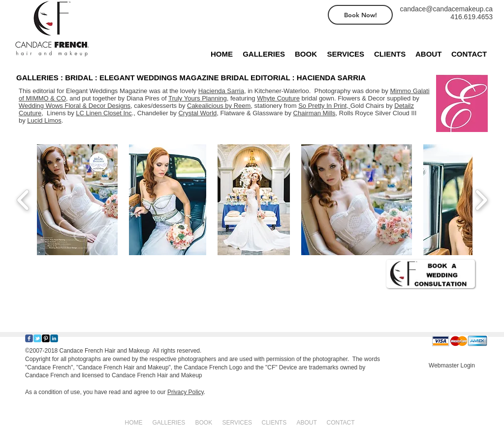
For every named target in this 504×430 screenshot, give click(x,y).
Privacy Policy (186, 392)
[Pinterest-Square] (46, 338)
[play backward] (23, 200)
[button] (77, 200)
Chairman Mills (315, 113)
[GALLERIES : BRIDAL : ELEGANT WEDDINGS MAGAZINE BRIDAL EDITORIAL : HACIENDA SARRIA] (200, 77)
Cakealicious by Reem (219, 106)
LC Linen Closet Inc (104, 113)
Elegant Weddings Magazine (107, 91)
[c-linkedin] (54, 338)
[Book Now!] (360, 15)
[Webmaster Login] (452, 365)
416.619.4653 (472, 17)
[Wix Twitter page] (37, 338)
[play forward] (481, 200)
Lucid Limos (44, 120)
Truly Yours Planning (198, 98)
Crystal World (197, 113)
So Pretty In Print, (324, 106)
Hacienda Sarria (221, 91)
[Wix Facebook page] (29, 338)
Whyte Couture (278, 98)
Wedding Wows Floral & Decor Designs (75, 106)
